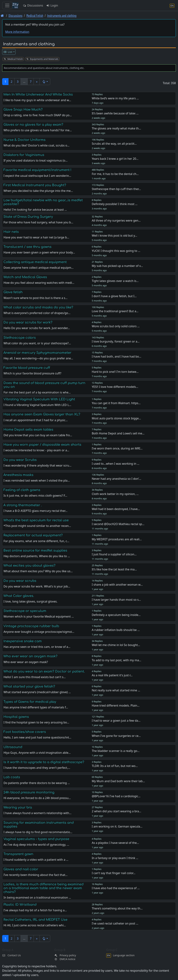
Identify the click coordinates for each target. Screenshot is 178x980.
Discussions (33, 5)
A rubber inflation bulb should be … (116, 630)
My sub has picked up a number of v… (117, 266)
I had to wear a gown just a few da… (116, 721)
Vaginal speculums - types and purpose (36, 839)
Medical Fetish (35, 16)
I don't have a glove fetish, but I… (114, 296)
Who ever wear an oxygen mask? (30, 656)
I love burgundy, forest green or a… (116, 341)
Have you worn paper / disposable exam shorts (42, 445)
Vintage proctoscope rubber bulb (31, 626)
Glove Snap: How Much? (23, 110)
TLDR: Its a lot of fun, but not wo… (115, 766)
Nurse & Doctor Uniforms (24, 140)
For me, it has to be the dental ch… (115, 174)
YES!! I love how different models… (115, 387)
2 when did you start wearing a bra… (117, 811)
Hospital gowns (16, 717)
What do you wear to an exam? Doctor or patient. (44, 671)
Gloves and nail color (21, 869)
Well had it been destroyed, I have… (116, 509)
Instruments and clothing (62, 16)
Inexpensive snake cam (23, 641)
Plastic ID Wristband (20, 905)
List (8, 52)
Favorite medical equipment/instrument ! (37, 170)
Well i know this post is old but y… (114, 236)
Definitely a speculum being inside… (116, 615)
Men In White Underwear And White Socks (38, 94)
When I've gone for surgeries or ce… (116, 736)
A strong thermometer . (23, 505)
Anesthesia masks (18, 475)
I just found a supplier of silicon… (114, 554)
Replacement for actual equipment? (33, 535)
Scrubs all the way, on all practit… (114, 144)
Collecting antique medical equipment (35, 262)
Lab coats (12, 777)
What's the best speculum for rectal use (36, 520)
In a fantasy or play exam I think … (115, 858)
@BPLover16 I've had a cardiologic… (116, 796)
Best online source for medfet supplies (35, 550)
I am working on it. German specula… (117, 826)
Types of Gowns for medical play (30, 702)
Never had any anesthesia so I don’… (117, 479)
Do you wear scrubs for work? (28, 322)
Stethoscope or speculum (25, 611)
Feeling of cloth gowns (22, 490)
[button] (45, 82)
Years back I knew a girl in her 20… (115, 159)
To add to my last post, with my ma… (117, 660)
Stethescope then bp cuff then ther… (116, 189)
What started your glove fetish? (29, 686)
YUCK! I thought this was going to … (116, 251)
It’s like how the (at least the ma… (114, 569)
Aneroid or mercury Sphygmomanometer (37, 353)
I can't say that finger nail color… (114, 873)
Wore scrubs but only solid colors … (116, 326)
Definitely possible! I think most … (115, 204)
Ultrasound (13, 747)
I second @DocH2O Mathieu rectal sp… (118, 524)
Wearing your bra (18, 807)
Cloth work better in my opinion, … (115, 494)
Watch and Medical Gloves (25, 277)
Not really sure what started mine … (116, 690)
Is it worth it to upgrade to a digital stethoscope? (44, 762)
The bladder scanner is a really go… (116, 751)
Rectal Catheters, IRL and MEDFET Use (35, 920)
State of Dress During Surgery (28, 217)
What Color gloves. (19, 596)
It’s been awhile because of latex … (115, 113)
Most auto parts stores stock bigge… (116, 418)
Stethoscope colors (20, 338)
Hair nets (11, 232)
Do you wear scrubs (20, 581)
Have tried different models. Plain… (116, 705)
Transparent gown (18, 854)
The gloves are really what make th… (116, 128)
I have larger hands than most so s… (116, 600)
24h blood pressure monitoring (29, 792)
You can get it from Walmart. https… (116, 403)
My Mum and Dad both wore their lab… (118, 781)
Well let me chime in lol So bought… (116, 645)
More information (17, 32)
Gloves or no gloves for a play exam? (33, 125)
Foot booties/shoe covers (25, 732)
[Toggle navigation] (7, 5)
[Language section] (172, 6)
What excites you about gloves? (29, 566)
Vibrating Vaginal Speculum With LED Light (39, 399)
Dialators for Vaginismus (24, 155)
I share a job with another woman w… (117, 585)
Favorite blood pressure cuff (27, 368)
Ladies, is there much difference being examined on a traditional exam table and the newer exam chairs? (43, 888)
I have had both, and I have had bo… (117, 356)
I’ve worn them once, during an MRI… (117, 448)
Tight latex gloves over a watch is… (115, 281)
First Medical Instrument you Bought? (35, 185)
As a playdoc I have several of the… (115, 843)
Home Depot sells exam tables (28, 430)
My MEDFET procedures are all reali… (117, 539)
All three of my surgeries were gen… (116, 220)
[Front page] (2, 16)
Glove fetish (13, 292)
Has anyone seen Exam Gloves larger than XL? (42, 414)
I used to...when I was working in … (116, 464)
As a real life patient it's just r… (112, 675)
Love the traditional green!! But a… (115, 311)
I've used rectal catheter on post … (115, 923)
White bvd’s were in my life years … (115, 98)
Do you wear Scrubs (20, 460)
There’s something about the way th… (117, 908)
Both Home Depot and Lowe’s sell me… (118, 433)
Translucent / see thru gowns (27, 247)
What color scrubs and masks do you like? (38, 307)
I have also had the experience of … (116, 888)
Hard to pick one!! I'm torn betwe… (115, 372)
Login (52, 5)
